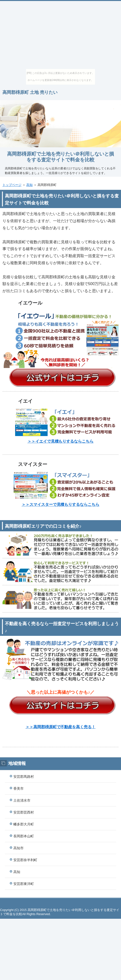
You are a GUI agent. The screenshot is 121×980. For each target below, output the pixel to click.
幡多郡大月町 (24, 824)
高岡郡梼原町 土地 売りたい (30, 92)
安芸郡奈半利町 (25, 860)
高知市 (19, 848)
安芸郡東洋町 (24, 884)
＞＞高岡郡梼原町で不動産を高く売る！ (61, 727)
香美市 (19, 788)
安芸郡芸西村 (24, 812)
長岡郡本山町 (24, 836)
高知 (29, 185)
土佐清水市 (22, 800)
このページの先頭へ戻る (60, 903)
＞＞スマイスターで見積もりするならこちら (61, 504)
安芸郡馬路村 (24, 777)
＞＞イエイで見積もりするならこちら (61, 441)
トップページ (12, 185)
